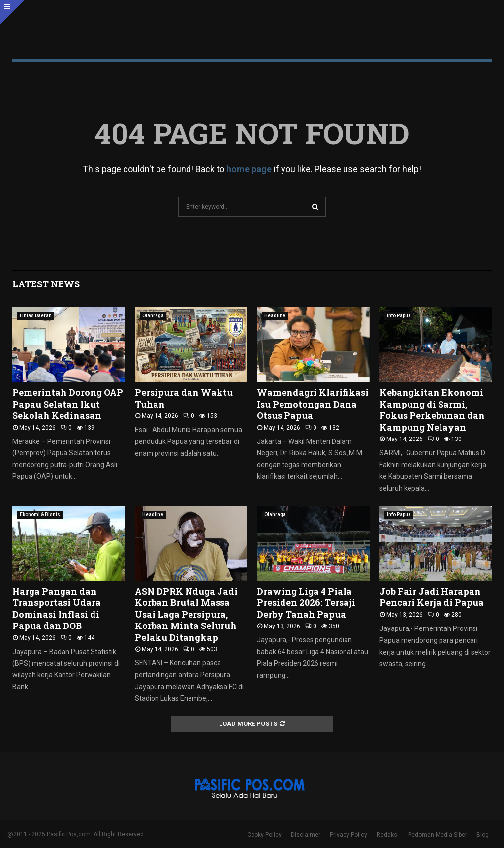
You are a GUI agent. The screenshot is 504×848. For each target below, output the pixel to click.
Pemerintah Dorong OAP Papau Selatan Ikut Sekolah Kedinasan (68, 404)
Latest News (46, 284)
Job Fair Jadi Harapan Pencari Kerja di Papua (432, 597)
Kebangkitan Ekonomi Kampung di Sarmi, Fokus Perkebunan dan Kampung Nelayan (432, 409)
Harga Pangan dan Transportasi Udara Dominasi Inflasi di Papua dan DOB (57, 608)
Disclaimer (306, 835)
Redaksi (388, 835)
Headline (275, 316)
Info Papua (399, 316)
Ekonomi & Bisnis (40, 515)
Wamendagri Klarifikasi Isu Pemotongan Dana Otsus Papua (313, 404)
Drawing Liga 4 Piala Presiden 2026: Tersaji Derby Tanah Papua (306, 603)
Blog (483, 835)
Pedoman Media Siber (438, 835)
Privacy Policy (348, 835)
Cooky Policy (264, 835)
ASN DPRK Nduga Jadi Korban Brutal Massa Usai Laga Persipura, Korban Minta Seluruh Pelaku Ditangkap (186, 614)
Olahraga (153, 316)
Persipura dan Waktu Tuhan (184, 398)
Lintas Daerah (36, 316)
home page (249, 169)
